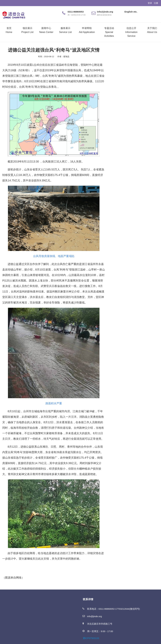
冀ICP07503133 (91, 638)
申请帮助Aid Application (87, 30)
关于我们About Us (152, 30)
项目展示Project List (27, 30)
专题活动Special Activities (109, 32)
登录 (150, 3)
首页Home (9, 30)
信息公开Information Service (131, 32)
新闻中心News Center (46, 30)
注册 (156, 3)
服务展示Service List (65, 30)
